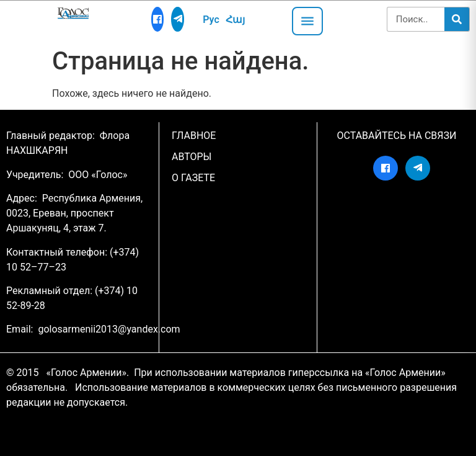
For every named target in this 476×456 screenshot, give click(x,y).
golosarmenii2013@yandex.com (109, 329)
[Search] (457, 19)
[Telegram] (178, 19)
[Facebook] (158, 19)
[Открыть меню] (307, 21)
